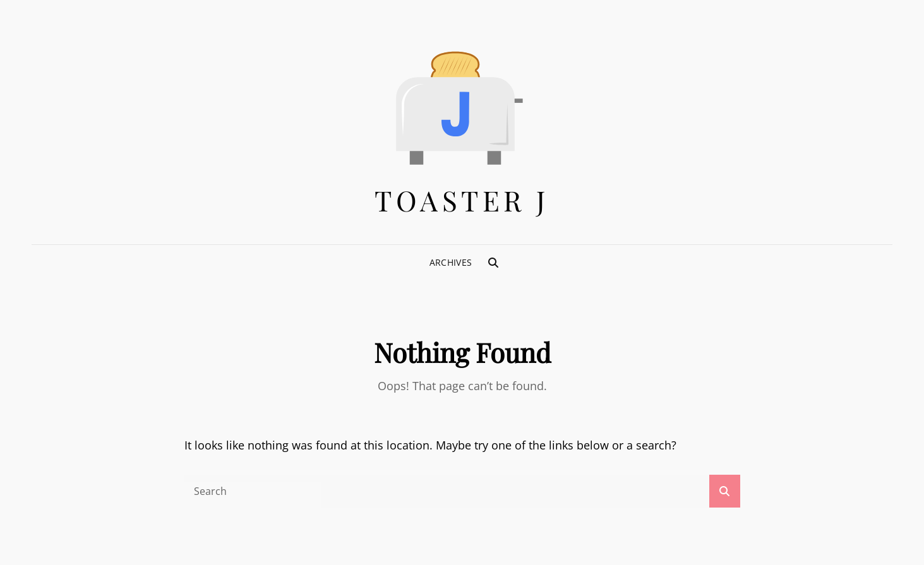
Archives (451, 262)
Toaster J (462, 200)
